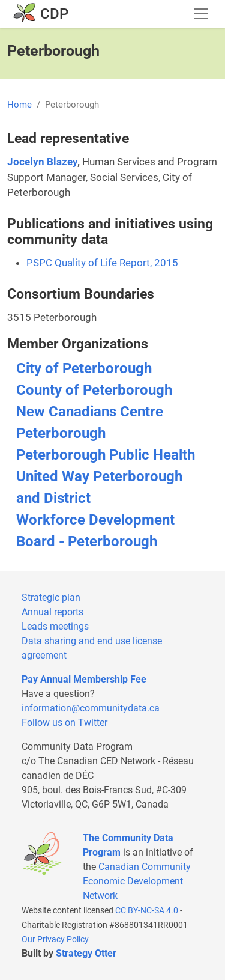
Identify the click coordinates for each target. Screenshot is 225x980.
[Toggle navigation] (201, 14)
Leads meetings (55, 626)
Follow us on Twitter (64, 723)
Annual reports (52, 612)
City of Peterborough (84, 368)
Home (19, 105)
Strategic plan (51, 598)
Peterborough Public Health (106, 455)
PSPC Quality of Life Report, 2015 (102, 263)
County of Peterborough (94, 390)
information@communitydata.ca (91, 708)
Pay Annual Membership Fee (84, 679)
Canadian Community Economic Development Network (137, 881)
